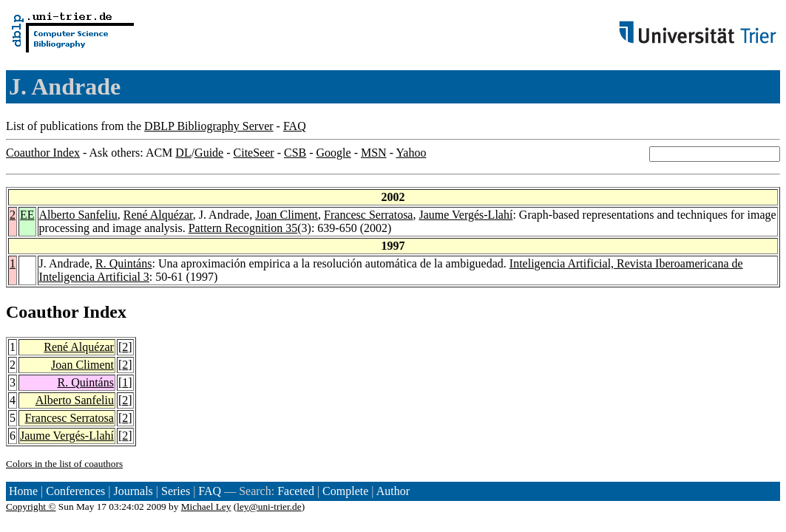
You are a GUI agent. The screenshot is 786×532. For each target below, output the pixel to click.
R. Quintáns (123, 263)
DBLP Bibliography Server (209, 126)
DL (183, 153)
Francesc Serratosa (368, 215)
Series (176, 491)
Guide (209, 153)
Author (393, 491)
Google (334, 153)
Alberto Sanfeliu (78, 215)
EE (27, 215)
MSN (374, 153)
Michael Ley (206, 507)
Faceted (296, 491)
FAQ (295, 126)
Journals (133, 491)
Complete (345, 491)
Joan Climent (287, 215)
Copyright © (31, 507)
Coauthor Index (43, 153)
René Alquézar (158, 215)
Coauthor (42, 312)
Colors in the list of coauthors (64, 464)
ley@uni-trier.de (269, 507)
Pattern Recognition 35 (243, 228)
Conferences (75, 491)
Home (23, 491)
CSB (295, 153)
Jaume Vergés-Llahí (465, 215)
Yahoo (411, 153)
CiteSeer (254, 153)
